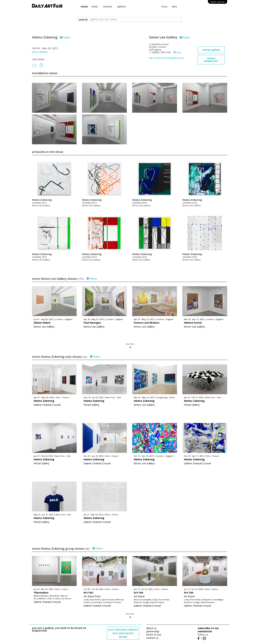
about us (151, 628)
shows (84, 7)
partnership (153, 631)
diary (174, 7)
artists (95, 7)
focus (164, 7)
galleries (122, 7)
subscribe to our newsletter (208, 630)
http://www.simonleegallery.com (166, 58)
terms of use (154, 635)
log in (217, 2)
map (177, 52)
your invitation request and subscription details (123, 633)
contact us (152, 638)
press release (40, 52)
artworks (108, 7)
